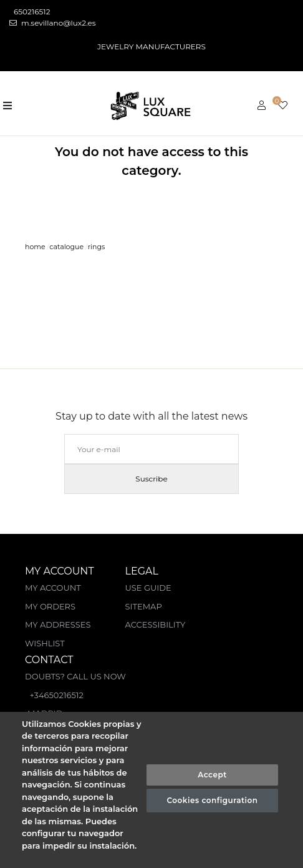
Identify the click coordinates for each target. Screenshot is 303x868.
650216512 (31, 12)
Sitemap (144, 606)
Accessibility (156, 624)
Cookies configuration (213, 800)
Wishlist (45, 643)
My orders (50, 606)
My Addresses (58, 624)
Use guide (148, 588)
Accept (212, 775)
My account (53, 588)
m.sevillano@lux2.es (53, 23)
